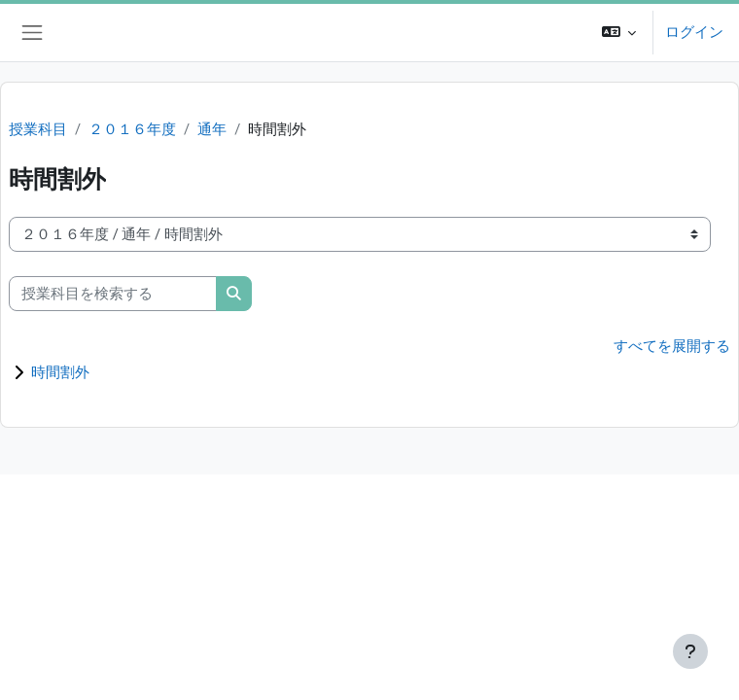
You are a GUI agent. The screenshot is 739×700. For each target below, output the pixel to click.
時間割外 (60, 372)
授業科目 (38, 129)
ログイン (694, 32)
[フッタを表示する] (690, 651)
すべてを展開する (672, 346)
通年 (212, 129)
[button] (619, 33)
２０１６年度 (132, 129)
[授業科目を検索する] (113, 294)
